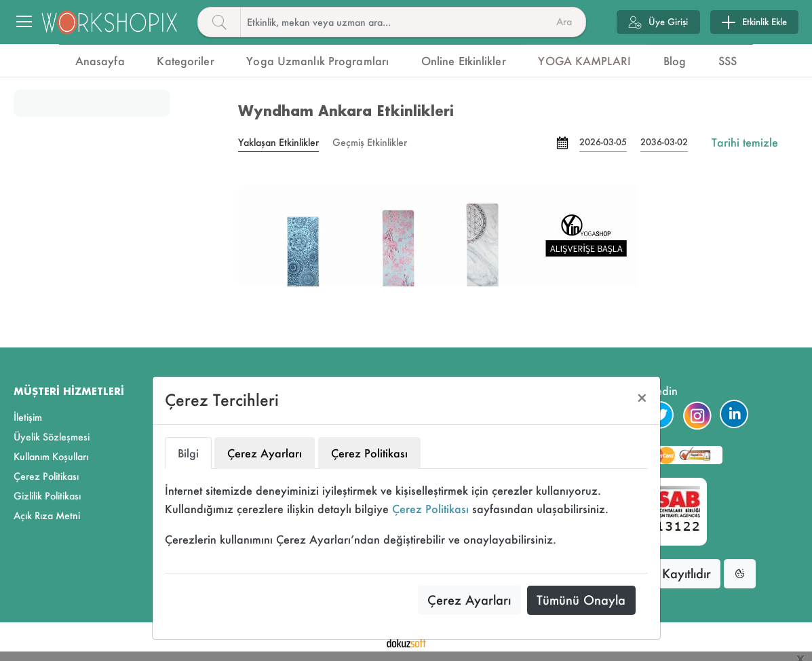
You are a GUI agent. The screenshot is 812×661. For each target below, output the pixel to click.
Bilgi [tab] (188, 453)
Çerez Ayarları (469, 600)
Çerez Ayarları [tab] (265, 453)
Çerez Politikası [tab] (369, 453)
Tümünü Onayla (581, 600)
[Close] (642, 398)
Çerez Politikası (430, 509)
